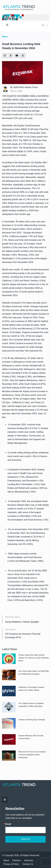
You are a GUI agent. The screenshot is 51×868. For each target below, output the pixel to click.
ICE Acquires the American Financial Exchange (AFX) (23, 636)
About (6, 860)
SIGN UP (26, 839)
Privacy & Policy (11, 864)
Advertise (28, 860)
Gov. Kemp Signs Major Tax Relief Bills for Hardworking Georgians (34, 672)
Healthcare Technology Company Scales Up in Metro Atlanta (31, 689)
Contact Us (28, 864)
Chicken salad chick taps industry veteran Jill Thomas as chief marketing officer (33, 658)
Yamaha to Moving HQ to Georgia (32, 720)
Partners (16, 860)
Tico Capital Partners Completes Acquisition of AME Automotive (31, 705)
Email (8, 824)
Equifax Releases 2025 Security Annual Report (31, 737)
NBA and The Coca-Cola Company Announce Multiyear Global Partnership (32, 755)
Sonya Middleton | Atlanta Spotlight (22, 622)
